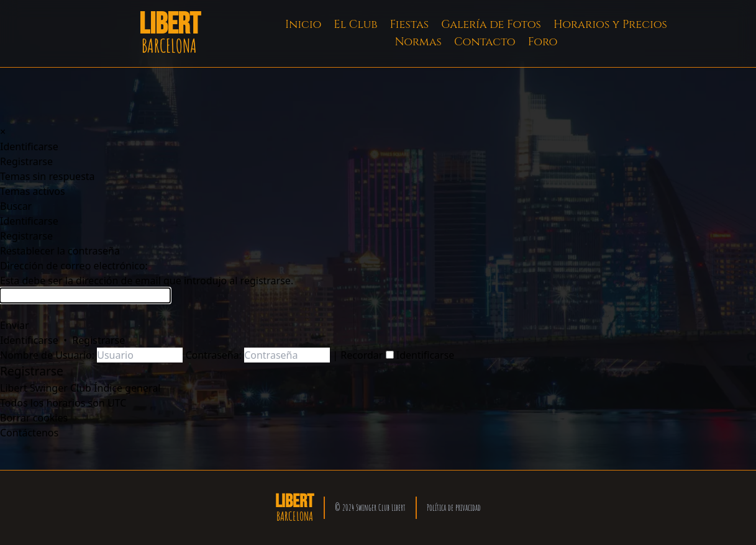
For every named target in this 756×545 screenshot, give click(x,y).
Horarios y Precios (610, 25)
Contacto (485, 42)
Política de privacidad (454, 507)
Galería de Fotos (491, 25)
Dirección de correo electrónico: (74, 266)
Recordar (367, 355)
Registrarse (98, 340)
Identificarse (29, 340)
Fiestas (410, 25)
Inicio (303, 25)
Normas (418, 42)
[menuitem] (29, 146)
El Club (355, 25)
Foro (543, 42)
